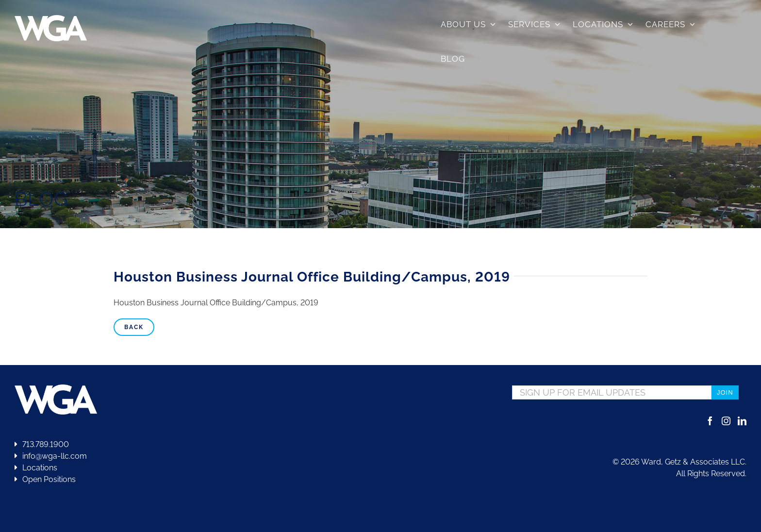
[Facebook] (710, 421)
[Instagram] (726, 421)
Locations (36, 468)
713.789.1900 (42, 444)
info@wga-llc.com (51, 456)
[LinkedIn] (742, 421)
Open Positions (49, 479)
